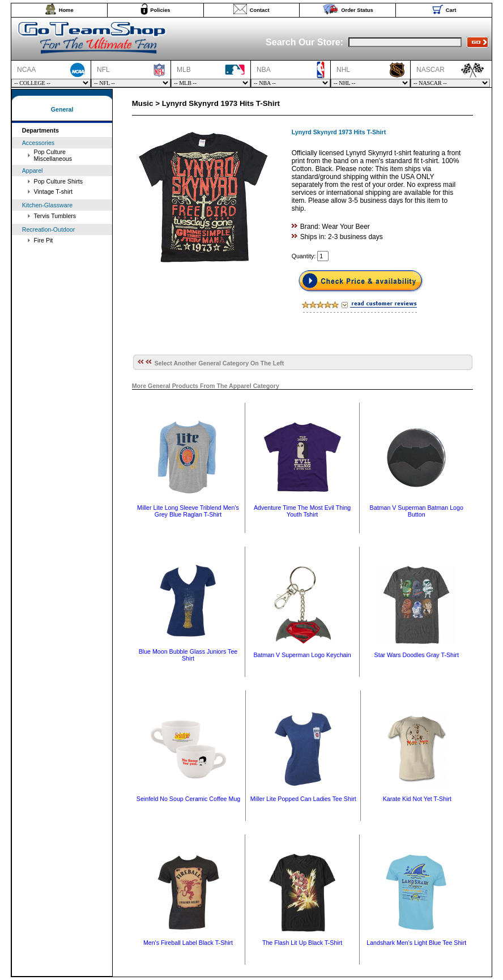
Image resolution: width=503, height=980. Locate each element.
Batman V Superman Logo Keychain (302, 655)
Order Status (357, 10)
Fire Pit (44, 240)
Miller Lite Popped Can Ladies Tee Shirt (303, 799)
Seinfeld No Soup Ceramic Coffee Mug (188, 799)
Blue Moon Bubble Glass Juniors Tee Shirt (188, 655)
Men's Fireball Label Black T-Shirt (188, 943)
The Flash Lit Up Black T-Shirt (302, 943)
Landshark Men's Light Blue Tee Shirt (416, 943)
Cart (451, 10)
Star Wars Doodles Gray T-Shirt (417, 655)
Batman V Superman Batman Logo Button (417, 511)
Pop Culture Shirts (58, 181)
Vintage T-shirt (53, 191)
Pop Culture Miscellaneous (53, 155)
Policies (160, 10)
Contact (260, 10)
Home (66, 10)
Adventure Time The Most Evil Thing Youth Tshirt (302, 511)
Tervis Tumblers (55, 216)
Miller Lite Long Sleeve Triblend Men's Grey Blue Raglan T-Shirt (188, 511)
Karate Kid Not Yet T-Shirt (417, 799)
